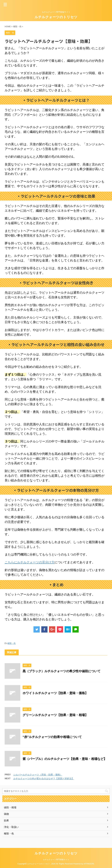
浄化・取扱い (11, 827)
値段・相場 (10, 807)
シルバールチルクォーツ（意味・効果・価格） (38, 775)
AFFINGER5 (89, 864)
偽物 (6, 814)
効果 (6, 820)
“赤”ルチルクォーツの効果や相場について (52, 737)
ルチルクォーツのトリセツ (56, 17)
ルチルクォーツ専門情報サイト (56, 860)
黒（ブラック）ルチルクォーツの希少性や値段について (62, 671)
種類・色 (12, 643)
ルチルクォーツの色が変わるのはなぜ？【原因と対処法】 (44, 778)
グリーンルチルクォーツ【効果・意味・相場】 (55, 715)
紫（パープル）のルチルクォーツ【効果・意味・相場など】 (65, 759)
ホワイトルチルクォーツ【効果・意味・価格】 (55, 693)
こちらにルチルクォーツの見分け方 (30, 562)
